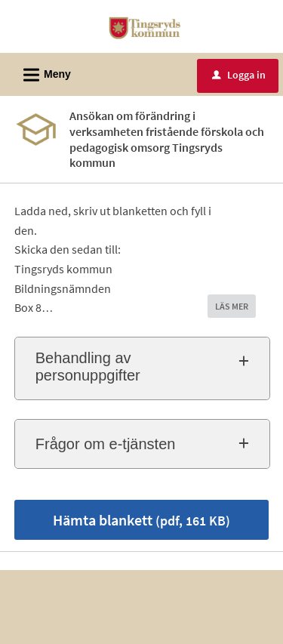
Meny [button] (42, 72)
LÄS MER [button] (232, 306)
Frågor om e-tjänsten (106, 444)
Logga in (239, 75)
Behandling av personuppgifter (88, 367)
